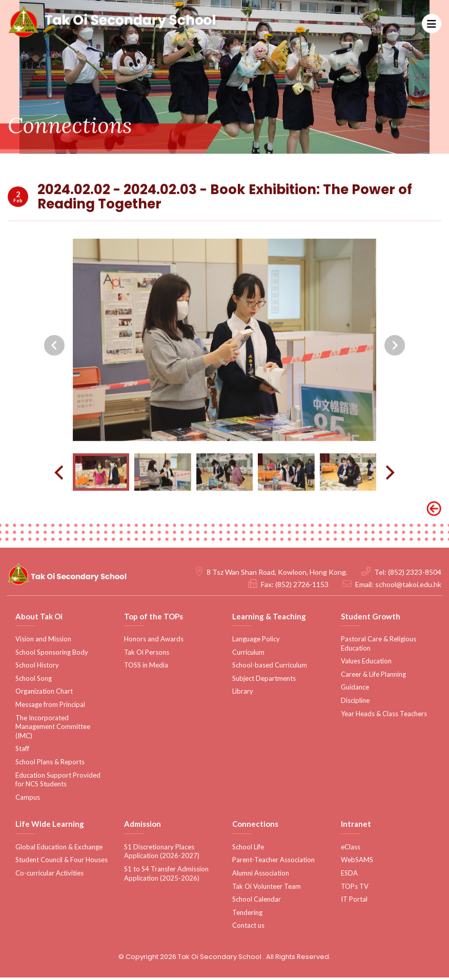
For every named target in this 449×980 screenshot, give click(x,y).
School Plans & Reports (50, 765)
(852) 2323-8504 (415, 575)
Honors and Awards (154, 642)
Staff (22, 752)
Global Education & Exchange (59, 850)
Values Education (366, 664)
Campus (28, 800)
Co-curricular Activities (49, 876)
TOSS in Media (146, 668)
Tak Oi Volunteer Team (267, 889)
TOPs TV (355, 889)
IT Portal (354, 902)
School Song (34, 681)
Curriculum (248, 655)
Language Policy (256, 642)
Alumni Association (261, 876)
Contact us (248, 928)
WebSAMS (357, 863)
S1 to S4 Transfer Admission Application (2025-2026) (166, 877)
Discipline (355, 703)
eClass (351, 850)
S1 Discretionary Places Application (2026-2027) (162, 854)
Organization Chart (44, 694)
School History (37, 668)
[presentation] (54, 386)
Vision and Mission (43, 642)
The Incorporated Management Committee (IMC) (53, 729)
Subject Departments (264, 681)
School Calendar (257, 902)
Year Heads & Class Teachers (384, 716)
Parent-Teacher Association (273, 863)
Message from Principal (50, 707)
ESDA (349, 876)
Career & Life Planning (373, 677)
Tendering (247, 915)
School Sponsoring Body (52, 655)
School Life (248, 850)
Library (243, 694)
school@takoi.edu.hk (408, 587)
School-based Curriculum (270, 668)
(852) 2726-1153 (302, 587)
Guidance (355, 690)
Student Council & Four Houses (62, 863)
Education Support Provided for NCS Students (58, 782)
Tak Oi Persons (147, 655)
